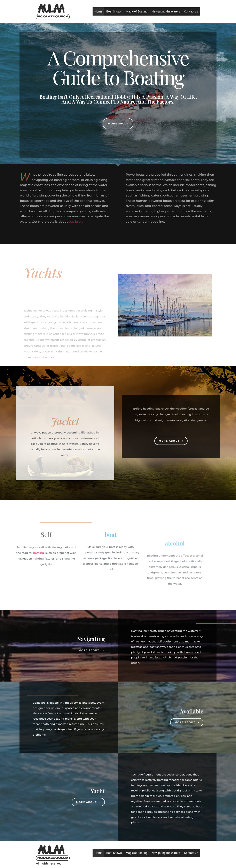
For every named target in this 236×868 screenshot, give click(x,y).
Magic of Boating (137, 11)
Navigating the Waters (166, 11)
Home (98, 11)
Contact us (191, 11)
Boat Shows (114, 11)
